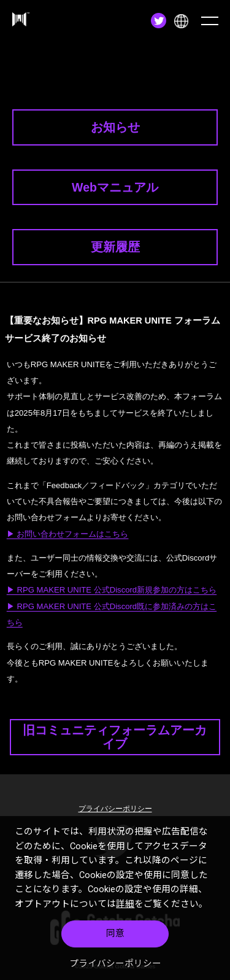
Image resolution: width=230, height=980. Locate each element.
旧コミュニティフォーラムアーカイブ (115, 737)
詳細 (125, 904)
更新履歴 (115, 247)
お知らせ (115, 127)
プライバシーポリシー (115, 963)
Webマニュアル (115, 187)
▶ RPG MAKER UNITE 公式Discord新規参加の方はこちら (112, 590)
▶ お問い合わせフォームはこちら (68, 534)
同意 (115, 933)
